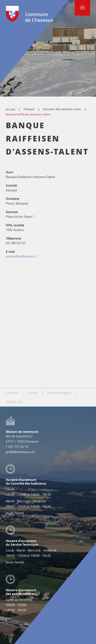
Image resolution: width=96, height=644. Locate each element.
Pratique (29, 109)
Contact (33, 393)
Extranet (12, 393)
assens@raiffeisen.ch (21, 256)
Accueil (10, 109)
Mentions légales (59, 393)
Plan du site (14, 402)
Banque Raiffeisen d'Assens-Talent (28, 114)
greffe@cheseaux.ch (20, 452)
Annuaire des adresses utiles (62, 109)
